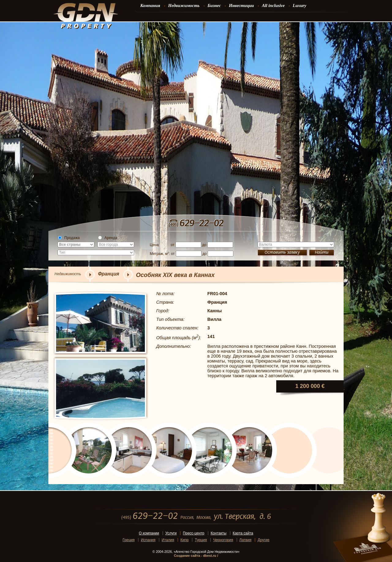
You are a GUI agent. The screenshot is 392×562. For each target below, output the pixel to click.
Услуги (171, 533)
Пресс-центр (194, 533)
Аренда (108, 238)
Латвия (245, 540)
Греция (128, 540)
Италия (168, 540)
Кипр (185, 540)
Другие (263, 540)
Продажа (69, 238)
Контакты (219, 533)
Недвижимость (68, 274)
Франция (109, 274)
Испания (148, 540)
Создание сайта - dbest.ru (195, 556)
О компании (149, 533)
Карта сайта (243, 533)
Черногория (223, 540)
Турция (201, 540)
